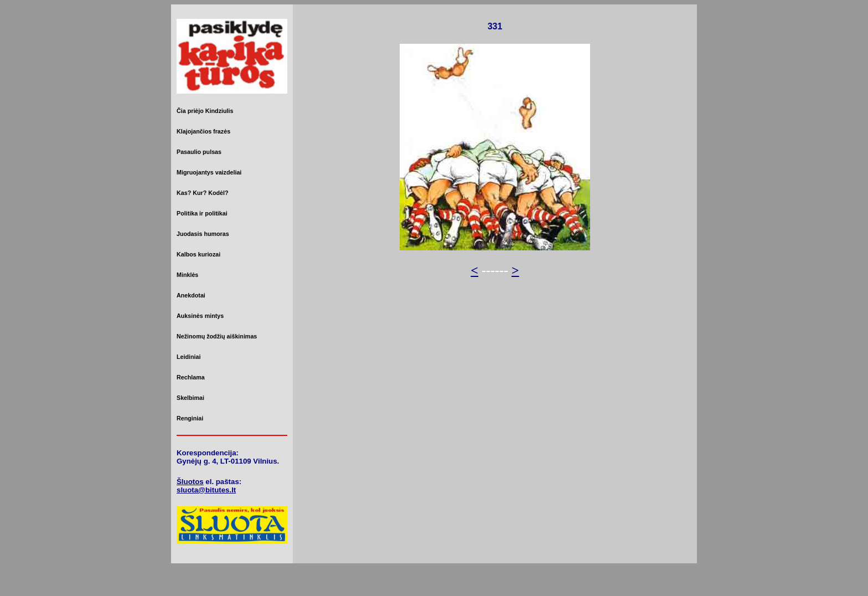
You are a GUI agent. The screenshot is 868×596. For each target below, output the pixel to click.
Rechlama (191, 377)
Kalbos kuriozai (198, 254)
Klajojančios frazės (203, 131)
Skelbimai (190, 398)
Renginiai (190, 418)
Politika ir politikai (202, 213)
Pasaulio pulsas (199, 152)
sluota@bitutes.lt (206, 490)
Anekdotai (191, 295)
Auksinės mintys (200, 316)
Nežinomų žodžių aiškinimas (217, 336)
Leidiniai (188, 357)
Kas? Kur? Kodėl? (203, 193)
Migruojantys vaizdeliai (209, 172)
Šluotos (190, 482)
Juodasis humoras (203, 234)
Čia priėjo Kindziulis (205, 111)
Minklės (187, 275)
